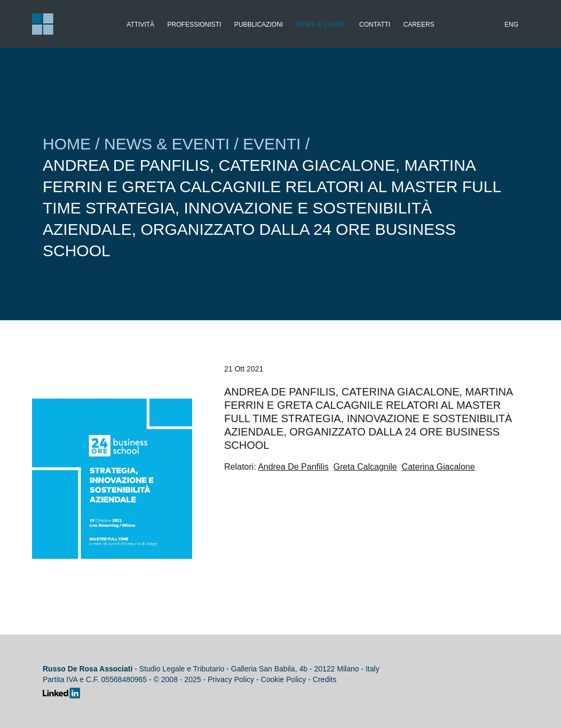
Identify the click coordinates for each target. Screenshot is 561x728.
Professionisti (195, 25)
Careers (419, 25)
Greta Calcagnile (365, 467)
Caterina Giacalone (438, 467)
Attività (140, 25)
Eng (511, 25)
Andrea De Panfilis (293, 467)
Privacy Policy (231, 679)
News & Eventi (321, 25)
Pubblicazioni (259, 25)
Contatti (375, 25)
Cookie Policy (284, 679)
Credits (325, 679)
